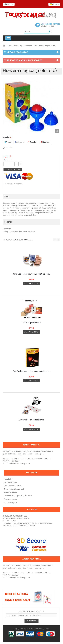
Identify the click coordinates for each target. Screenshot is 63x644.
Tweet (8, 142)
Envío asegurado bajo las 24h (15, 489)
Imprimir (9, 148)
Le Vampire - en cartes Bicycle (31, 420)
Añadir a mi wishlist (14, 184)
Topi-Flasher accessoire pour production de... (31, 371)
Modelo (6, 137)
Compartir (20, 142)
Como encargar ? (10, 503)
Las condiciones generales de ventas (18, 496)
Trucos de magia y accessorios (20, 46)
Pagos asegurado (11, 499)
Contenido (7, 229)
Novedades (8, 479)
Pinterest (45, 142)
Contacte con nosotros (13, 486)
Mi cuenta (9, 4)
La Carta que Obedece (31, 323)
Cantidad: (7, 160)
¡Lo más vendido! (10, 482)
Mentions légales (10, 492)
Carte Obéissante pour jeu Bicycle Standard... (31, 274)
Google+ (32, 142)
